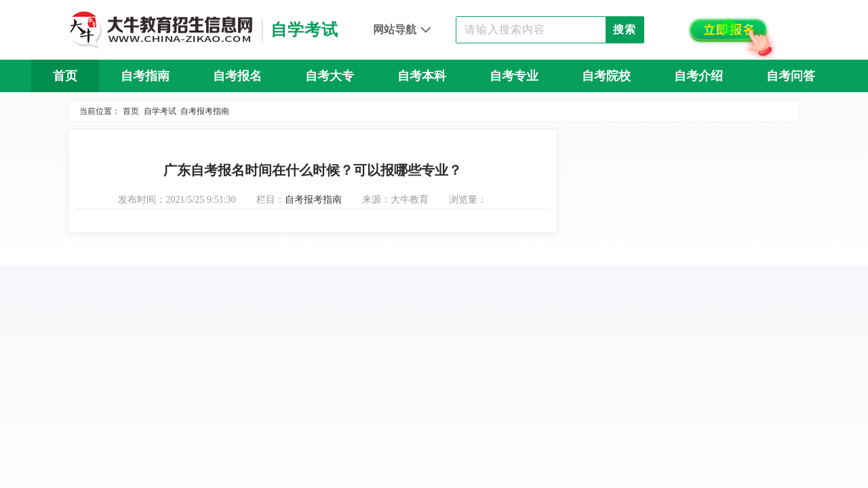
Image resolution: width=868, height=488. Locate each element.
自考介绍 (698, 76)
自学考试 (160, 111)
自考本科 (422, 76)
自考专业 (514, 76)
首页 (65, 76)
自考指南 (145, 76)
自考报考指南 (205, 111)
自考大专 (330, 76)
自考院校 (606, 76)
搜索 (625, 29)
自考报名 (237, 76)
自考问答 (791, 76)
